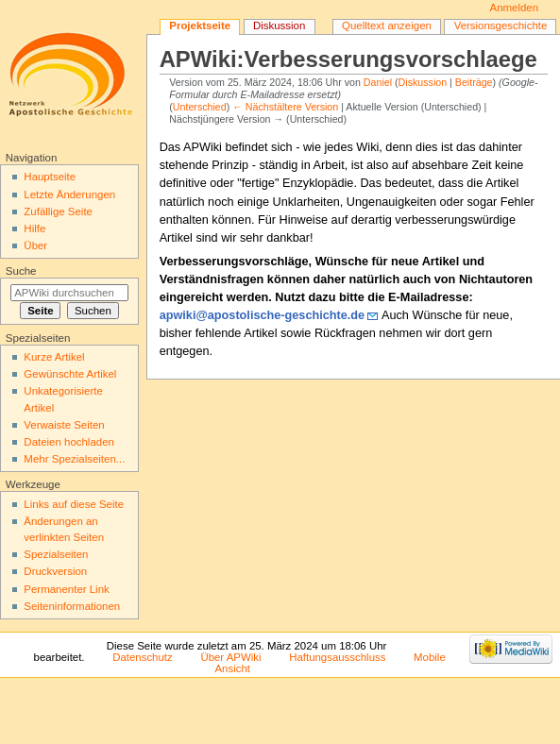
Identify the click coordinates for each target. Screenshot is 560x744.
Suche (21, 271)
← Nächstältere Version (285, 107)
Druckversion (55, 571)
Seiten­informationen (72, 606)
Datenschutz (143, 657)
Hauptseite (50, 177)
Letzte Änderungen (69, 194)
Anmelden (515, 8)
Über (35, 245)
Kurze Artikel (54, 357)
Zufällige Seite (58, 211)
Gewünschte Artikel (70, 374)
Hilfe (34, 228)
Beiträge (474, 82)
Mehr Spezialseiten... (74, 459)
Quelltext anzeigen (387, 25)
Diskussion (423, 82)
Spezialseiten (56, 554)
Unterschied (200, 107)
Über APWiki (230, 657)
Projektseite (200, 25)
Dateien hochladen (69, 442)
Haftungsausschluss (337, 657)
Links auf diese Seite (74, 504)
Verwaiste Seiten (64, 425)
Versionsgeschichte (501, 25)
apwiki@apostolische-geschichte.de (263, 315)
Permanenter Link (66, 589)
